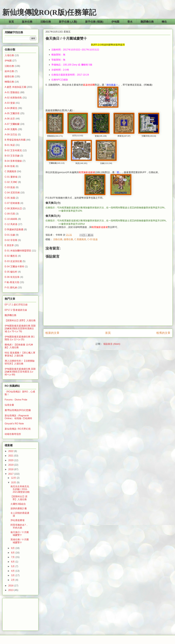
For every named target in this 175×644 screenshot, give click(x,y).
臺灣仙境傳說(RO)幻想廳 (18, 410)
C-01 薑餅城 (11, 177)
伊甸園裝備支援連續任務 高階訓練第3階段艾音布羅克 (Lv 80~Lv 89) (20, 372)
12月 (14, 478)
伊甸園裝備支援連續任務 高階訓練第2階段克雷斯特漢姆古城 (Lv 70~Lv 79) (20, 328)
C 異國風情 (80, 239)
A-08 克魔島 (11, 129)
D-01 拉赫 (10, 235)
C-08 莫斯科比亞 (13, 208)
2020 (11, 460)
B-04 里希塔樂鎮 (13, 161)
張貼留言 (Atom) (112, 344)
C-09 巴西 (10, 214)
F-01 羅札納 (11, 288)
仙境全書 (9, 405)
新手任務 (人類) (68, 22)
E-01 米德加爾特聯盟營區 (18, 251)
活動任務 (46, 22)
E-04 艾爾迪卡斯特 (14, 267)
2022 (11, 451)
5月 (13, 566)
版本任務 (27, 22)
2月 (13, 580)
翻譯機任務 (147, 22)
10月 (14, 482)
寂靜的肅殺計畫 (19, 508)
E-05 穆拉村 (11, 272)
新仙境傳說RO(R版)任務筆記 (49, 12)
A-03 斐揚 (10, 103)
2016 (11, 586)
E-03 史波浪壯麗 (13, 261)
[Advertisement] (20, 614)
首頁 (11, 22)
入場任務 (9, 55)
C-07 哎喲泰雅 (12, 203)
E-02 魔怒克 (11, 256)
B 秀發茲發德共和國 (15, 140)
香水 (130, 22)
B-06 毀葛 (10, 166)
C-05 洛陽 (10, 198)
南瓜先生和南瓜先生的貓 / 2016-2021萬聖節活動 (20, 489)
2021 (11, 456)
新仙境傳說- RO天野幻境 (18, 429)
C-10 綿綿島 (11, 219)
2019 (11, 465)
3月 (13, 575)
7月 (13, 557)
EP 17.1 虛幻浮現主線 (16, 305)
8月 (13, 553)
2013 (11, 590)
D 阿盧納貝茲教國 (14, 229)
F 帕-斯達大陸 (12, 282)
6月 (13, 562)
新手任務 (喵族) (94, 22)
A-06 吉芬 (10, 119)
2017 (11, 474)
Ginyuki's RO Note (14, 424)
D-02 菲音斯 (11, 240)
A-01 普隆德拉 (12, 92)
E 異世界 (9, 245)
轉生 (164, 22)
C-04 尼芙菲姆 (12, 193)
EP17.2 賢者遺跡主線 (16, 310)
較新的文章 (52, 333)
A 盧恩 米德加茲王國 (15, 87)
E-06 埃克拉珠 (12, 277)
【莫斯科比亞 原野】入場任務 (20, 320)
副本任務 (9, 71)
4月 (13, 571)
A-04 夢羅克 (11, 108)
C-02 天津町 (11, 182)
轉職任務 (9, 82)
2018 (11, 469)
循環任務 (68, 239)
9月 (13, 548)
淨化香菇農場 (17, 520)
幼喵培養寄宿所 (13, 434)
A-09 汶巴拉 (11, 135)
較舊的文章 (163, 333)
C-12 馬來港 (11, 224)
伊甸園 (115, 22)
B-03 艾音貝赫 (12, 156)
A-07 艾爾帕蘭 (12, 124)
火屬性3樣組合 (18, 504)
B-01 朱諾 (10, 145)
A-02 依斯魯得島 (13, 98)
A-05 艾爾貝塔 (12, 113)
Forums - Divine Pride (16, 400)
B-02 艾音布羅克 (13, 150)
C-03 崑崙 (93, 239)
